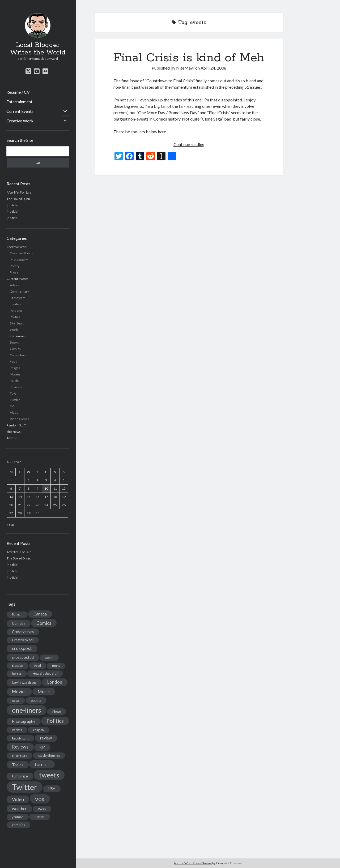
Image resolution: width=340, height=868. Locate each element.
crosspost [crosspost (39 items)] (22, 648)
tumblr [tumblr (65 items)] (42, 764)
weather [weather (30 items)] (19, 809)
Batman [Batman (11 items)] (17, 614)
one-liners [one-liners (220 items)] (27, 710)
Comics (15, 349)
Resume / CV (18, 92)
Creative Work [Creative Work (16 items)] (23, 640)
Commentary (19, 291)
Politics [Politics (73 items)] (55, 721)
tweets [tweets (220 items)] (49, 775)
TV (12, 406)
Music (14, 381)
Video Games (20, 419)
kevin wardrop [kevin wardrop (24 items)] (24, 682)
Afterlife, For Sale (19, 192)
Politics (15, 317)
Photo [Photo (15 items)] (57, 711)
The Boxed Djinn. (19, 199)
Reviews (16, 387)
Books (14, 342)
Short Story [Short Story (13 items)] (20, 756)
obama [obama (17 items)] (36, 700)
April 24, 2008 (213, 68)
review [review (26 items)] (46, 738)
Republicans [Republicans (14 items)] (20, 738)
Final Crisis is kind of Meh (189, 58)
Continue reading (189, 144)
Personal (16, 311)
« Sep (10, 525)
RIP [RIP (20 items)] (42, 747)
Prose (14, 272)
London (15, 304)
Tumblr (15, 400)
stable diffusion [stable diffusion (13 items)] (49, 756)
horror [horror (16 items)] (17, 674)
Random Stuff (16, 425)
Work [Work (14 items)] (42, 809)
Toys (13, 393)
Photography (19, 260)
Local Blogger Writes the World (38, 49)
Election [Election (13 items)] (18, 666)
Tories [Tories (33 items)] (18, 765)
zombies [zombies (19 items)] (18, 825)
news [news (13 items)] (16, 701)
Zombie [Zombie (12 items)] (40, 817)
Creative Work (20, 121)
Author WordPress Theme (193, 863)
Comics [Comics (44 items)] (44, 623)
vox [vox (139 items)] (40, 799)
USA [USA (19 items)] (52, 789)
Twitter (12, 438)
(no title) (13, 205)
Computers (18, 355)
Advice (15, 285)
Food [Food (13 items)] (38, 666)
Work (14, 330)
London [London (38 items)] (55, 682)
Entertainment (19, 102)
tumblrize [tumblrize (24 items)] (20, 776)
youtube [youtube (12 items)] (18, 817)
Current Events (20, 111)
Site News (17, 323)
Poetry (15, 266)
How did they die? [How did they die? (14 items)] (45, 674)
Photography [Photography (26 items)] (24, 721)
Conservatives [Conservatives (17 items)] (23, 632)
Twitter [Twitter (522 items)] (25, 787)
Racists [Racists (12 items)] (17, 730)
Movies (15, 374)
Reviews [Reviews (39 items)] (20, 747)
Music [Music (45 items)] (44, 692)
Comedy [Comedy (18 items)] (19, 623)
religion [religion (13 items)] (39, 730)
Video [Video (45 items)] (18, 799)
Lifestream (18, 298)
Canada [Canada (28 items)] (40, 614)
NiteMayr (185, 68)
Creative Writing (22, 253)
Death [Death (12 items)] (49, 658)
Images (15, 368)
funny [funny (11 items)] (56, 666)
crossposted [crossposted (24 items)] (23, 657)
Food (14, 362)
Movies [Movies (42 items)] (19, 692)
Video (14, 412)
